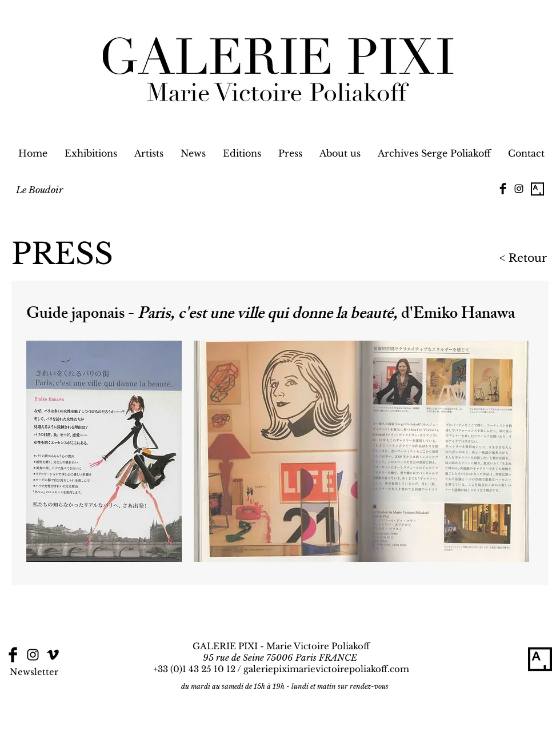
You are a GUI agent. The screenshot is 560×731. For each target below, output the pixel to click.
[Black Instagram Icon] (519, 189)
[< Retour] (491, 259)
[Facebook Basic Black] (503, 189)
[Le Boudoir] (39, 190)
